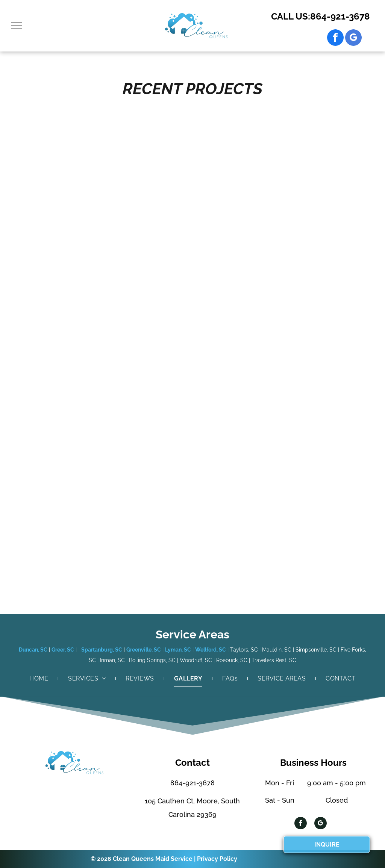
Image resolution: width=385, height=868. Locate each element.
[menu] (17, 26)
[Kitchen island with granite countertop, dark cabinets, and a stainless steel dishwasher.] (55, 226)
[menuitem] (39, 679)
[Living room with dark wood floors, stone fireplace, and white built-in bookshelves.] (147, 251)
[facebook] (335, 39)
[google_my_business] (353, 39)
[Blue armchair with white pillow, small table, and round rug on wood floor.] (238, 277)
